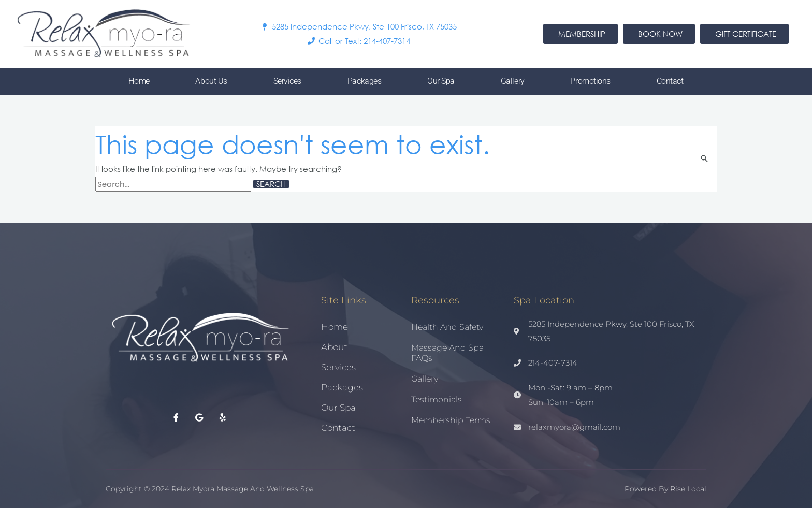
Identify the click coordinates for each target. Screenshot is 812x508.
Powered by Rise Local (665, 489)
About (334, 347)
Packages (364, 81)
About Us (211, 81)
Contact (670, 81)
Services (287, 81)
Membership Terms (451, 420)
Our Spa (441, 81)
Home (139, 81)
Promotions (590, 81)
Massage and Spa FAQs (447, 353)
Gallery (513, 81)
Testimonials (437, 400)
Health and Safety (447, 327)
